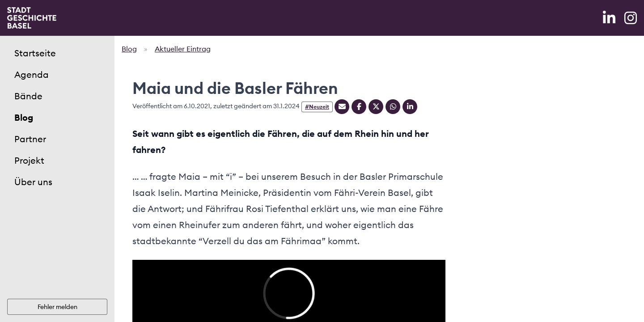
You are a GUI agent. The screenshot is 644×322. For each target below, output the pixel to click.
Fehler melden (57, 307)
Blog (24, 117)
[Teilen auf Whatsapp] (393, 107)
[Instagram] (631, 18)
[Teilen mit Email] (342, 107)
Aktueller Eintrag (183, 49)
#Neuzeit (317, 107)
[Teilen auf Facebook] (359, 107)
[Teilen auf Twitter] (376, 107)
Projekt (29, 160)
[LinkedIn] (610, 18)
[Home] (32, 18)
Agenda (32, 74)
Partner (30, 139)
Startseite (35, 53)
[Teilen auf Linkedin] (410, 107)
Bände (28, 96)
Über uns (33, 182)
